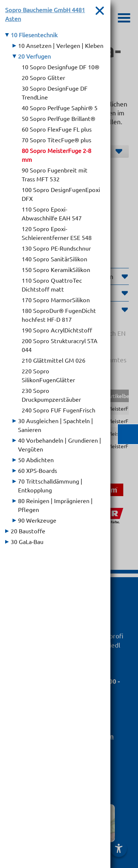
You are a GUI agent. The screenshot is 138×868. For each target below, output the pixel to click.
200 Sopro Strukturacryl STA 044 (60, 345)
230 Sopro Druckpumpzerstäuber (51, 395)
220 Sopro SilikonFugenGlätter (48, 375)
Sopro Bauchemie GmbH (45, 14)
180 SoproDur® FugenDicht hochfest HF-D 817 (59, 315)
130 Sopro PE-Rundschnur (56, 248)
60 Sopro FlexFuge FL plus (57, 129)
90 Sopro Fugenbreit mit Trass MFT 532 (55, 174)
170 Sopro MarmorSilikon (56, 300)
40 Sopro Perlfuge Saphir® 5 (60, 108)
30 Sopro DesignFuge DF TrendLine (55, 93)
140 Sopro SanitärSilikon (54, 259)
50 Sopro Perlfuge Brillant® (59, 118)
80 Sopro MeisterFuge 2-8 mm (56, 155)
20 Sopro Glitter (43, 77)
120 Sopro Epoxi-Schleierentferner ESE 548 (57, 233)
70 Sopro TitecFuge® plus (56, 140)
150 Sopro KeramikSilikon (56, 269)
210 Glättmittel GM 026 (54, 360)
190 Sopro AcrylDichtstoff (57, 330)
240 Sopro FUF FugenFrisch (59, 410)
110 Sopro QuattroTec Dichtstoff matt (52, 285)
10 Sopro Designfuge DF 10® (61, 67)
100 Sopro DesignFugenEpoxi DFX (61, 194)
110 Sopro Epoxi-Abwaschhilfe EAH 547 (52, 213)
